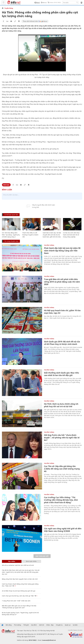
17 (14, 586)
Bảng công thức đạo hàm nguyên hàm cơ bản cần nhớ (20, 579)
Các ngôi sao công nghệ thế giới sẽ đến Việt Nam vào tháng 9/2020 (63, 530)
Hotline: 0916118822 (54, 3)
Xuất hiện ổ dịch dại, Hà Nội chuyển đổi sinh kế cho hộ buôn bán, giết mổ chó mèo (52, 235)
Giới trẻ (42, 625)
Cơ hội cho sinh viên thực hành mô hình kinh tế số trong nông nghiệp (71, 235)
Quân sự (68, 625)
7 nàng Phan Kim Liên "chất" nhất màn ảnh (16, 601)
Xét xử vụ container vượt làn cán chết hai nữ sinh (18, 565)
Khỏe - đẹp (50, 625)
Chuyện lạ (59, 625)
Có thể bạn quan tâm (11, 215)
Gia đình (34, 625)
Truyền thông (9, 8)
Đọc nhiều (12, 561)
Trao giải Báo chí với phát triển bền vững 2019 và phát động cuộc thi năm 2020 (62, 282)
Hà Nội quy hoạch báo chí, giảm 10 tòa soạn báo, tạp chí (62, 312)
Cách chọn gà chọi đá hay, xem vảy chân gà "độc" (18, 596)
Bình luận (6, 185)
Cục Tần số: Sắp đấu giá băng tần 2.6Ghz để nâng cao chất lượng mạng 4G (62, 469)
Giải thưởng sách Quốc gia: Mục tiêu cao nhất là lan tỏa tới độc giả (61, 374)
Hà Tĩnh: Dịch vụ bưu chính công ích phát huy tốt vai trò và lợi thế (61, 405)
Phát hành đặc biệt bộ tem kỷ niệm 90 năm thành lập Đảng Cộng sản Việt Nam (62, 251)
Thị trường (17, 625)
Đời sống (9, 625)
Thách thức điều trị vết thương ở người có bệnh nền (30, 235)
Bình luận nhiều (31, 561)
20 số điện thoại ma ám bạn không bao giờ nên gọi (19, 591)
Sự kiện (75, 625)
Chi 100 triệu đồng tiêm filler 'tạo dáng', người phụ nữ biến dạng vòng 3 (11, 235)
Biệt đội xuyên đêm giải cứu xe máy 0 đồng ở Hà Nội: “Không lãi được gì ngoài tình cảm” (19, 607)
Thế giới (26, 625)
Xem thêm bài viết (42, 556)
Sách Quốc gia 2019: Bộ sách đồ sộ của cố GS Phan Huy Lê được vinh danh (62, 343)
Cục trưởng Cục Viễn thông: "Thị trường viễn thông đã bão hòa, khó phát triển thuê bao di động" (61, 500)
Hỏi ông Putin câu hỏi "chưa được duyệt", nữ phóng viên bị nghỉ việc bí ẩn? (62, 438)
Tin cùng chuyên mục (11, 241)
